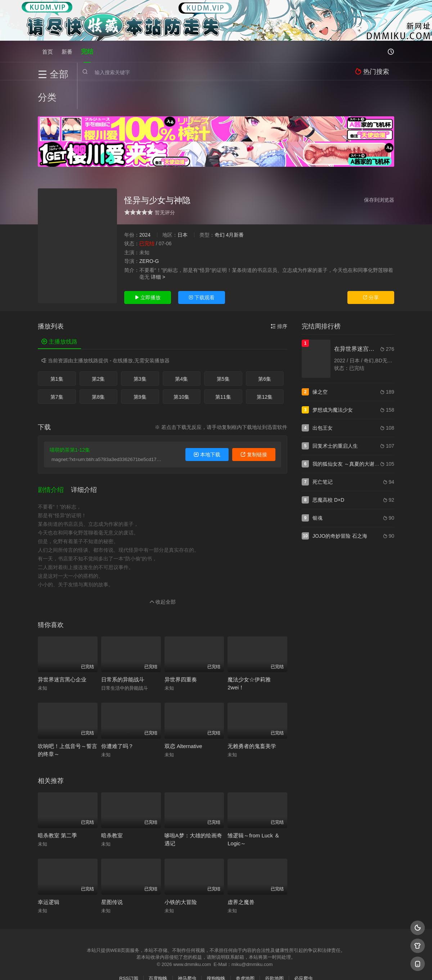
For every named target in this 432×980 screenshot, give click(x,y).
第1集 (57, 350)
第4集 (181, 350)
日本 (183, 206)
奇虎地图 (245, 946)
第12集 (265, 368)
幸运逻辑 (49, 870)
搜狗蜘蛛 (216, 946)
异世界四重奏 (181, 647)
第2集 (98, 350)
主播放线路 (59, 313)
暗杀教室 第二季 (57, 803)
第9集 (140, 368)
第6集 (265, 350)
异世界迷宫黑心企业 (62, 647)
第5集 (223, 350)
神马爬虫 (187, 946)
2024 (145, 206)
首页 (48, 51)
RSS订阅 (129, 946)
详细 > (158, 249)
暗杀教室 (112, 803)
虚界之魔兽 (241, 870)
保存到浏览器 (379, 171)
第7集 (57, 368)
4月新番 (235, 206)
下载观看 (202, 269)
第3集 (140, 350)
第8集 (98, 368)
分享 (371, 269)
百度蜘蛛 (158, 946)
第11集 (223, 368)
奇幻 (220, 206)
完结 (87, 51)
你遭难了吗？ (117, 714)
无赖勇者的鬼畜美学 (252, 714)
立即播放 (148, 269)
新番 (67, 51)
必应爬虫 (303, 946)
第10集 (181, 368)
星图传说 (112, 870)
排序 (279, 298)
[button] (54, 460)
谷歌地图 (274, 946)
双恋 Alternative (183, 714)
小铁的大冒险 (181, 870)
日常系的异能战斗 (123, 647)
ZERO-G (149, 233)
